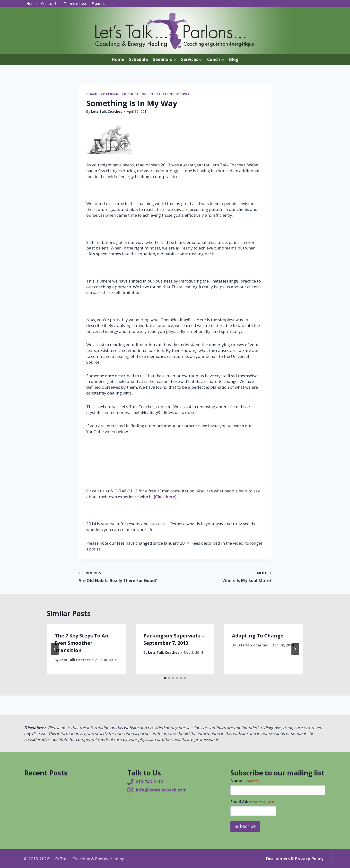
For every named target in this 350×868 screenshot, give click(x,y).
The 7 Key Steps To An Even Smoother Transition (82, 643)
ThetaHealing (134, 94)
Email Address (252, 802)
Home (31, 3)
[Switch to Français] (98, 4)
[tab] (165, 678)
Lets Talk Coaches (106, 111)
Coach (92, 94)
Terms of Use (76, 3)
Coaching (110, 94)
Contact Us (50, 3)
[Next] (295, 649)
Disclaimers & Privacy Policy (295, 858)
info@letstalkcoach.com (161, 790)
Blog (234, 59)
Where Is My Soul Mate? (225, 577)
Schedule (138, 59)
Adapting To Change (258, 636)
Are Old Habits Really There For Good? (125, 577)
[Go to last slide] (55, 649)
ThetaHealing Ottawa (170, 94)
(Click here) (165, 497)
